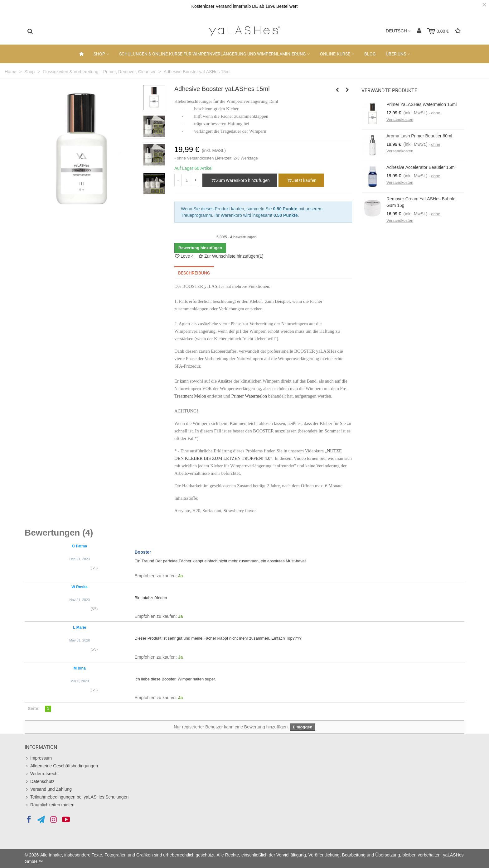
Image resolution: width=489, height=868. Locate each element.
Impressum (38, 758)
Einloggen (303, 727)
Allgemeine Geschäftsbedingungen (61, 766)
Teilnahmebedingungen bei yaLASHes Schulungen (77, 797)
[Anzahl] (187, 180)
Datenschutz (40, 782)
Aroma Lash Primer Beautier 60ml (419, 136)
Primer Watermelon (249, 396)
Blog (370, 54)
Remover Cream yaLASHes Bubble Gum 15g (421, 202)
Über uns (396, 54)
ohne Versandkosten (196, 158)
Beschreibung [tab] (194, 273)
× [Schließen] (484, 5)
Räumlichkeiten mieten (50, 805)
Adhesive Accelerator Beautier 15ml (421, 167)
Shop (99, 54)
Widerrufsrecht (42, 774)
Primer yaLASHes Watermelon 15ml (421, 104)
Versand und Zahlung (48, 789)
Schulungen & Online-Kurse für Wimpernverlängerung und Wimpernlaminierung (213, 54)
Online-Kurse (335, 54)
